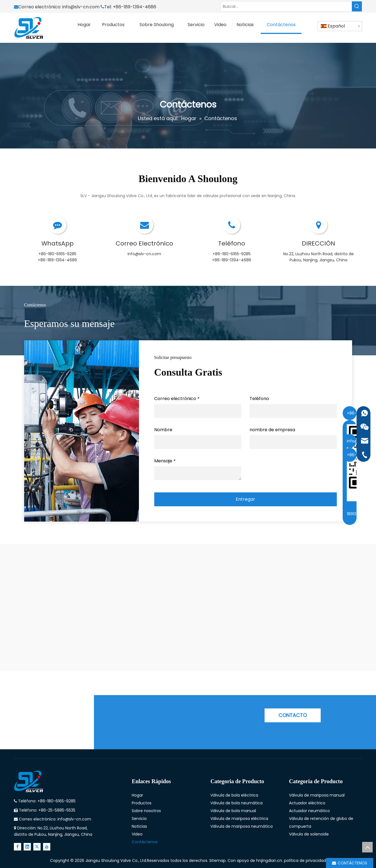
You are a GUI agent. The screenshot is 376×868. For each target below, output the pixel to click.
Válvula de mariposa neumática (241, 826)
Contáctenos (145, 842)
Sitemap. (218, 860)
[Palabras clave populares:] (357, 6)
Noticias (139, 826)
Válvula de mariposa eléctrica (239, 819)
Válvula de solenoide (309, 834)
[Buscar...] (286, 6)
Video (137, 834)
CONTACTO (293, 715)
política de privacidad (305, 860)
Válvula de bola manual (233, 811)
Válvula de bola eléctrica (234, 795)
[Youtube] (47, 847)
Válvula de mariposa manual (317, 795)
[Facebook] (18, 847)
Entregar (245, 499)
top (367, 847)
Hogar (137, 795)
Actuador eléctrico (307, 803)
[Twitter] (37, 847)
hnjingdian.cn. (270, 860)
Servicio (139, 819)
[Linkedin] (27, 847)
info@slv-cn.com (81, 7)
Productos (142, 803)
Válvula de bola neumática (236, 803)
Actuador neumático (309, 811)
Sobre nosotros (146, 811)
